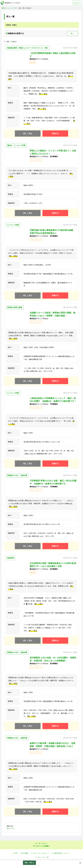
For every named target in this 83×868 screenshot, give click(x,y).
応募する (55, 133)
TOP (16, 853)
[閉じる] (80, 863)
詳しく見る (43, 94)
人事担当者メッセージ (61, 853)
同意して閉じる (29, 863)
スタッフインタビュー (41, 853)
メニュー (77, 3)
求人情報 (25, 853)
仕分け (12, 828)
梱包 (8, 828)
